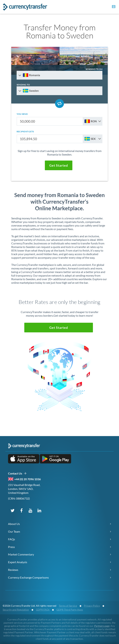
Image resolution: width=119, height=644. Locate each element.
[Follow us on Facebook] (21, 510)
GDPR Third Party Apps (70, 610)
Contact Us (17, 474)
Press (11, 547)
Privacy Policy (92, 606)
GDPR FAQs (43, 610)
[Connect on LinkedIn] (39, 510)
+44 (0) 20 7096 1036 (28, 479)
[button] (113, 7)
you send (22, 114)
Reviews (13, 570)
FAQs (12, 539)
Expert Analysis (18, 562)
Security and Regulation (16, 610)
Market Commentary (21, 554)
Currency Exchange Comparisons (28, 577)
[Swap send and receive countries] (59, 104)
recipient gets (25, 131)
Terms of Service (68, 606)
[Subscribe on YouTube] (30, 510)
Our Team (14, 531)
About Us (14, 524)
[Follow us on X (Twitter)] (13, 510)
